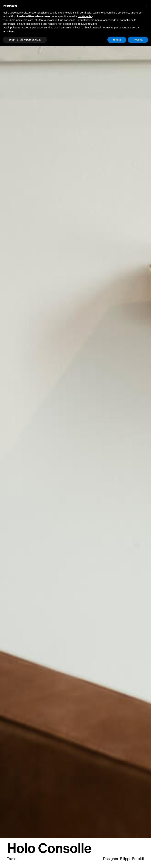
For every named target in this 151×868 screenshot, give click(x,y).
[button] (146, 6)
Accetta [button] (138, 40)
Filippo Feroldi (132, 859)
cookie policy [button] (85, 16)
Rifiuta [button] (117, 40)
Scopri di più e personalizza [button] (25, 40)
